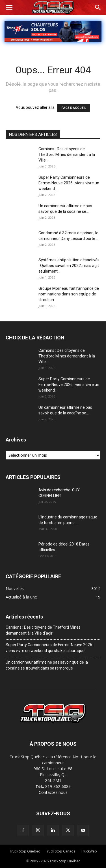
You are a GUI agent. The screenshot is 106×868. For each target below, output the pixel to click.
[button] (9, 8)
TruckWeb (89, 851)
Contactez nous (53, 792)
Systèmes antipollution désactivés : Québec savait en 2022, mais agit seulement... (69, 266)
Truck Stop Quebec (25, 851)
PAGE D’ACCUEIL (74, 108)
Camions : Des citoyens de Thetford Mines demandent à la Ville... (67, 154)
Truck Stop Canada (60, 851)
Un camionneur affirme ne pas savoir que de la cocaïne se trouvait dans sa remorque (47, 665)
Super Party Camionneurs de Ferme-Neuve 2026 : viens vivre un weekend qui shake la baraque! (50, 648)
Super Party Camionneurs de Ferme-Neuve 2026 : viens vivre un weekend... (69, 183)
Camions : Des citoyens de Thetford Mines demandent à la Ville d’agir (43, 630)
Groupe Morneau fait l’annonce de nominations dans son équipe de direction (69, 294)
